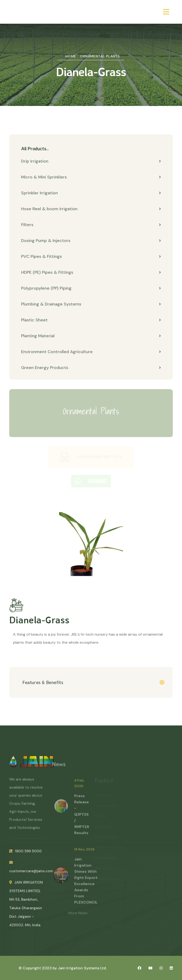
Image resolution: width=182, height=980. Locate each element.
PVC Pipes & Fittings (91, 257)
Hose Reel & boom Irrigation (91, 209)
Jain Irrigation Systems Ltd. (82, 968)
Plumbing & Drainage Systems (91, 304)
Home (71, 56)
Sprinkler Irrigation (91, 193)
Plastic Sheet (91, 320)
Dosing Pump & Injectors (91, 241)
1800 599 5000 (25, 853)
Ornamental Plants (100, 56)
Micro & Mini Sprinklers (91, 177)
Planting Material (91, 336)
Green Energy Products (91, 368)
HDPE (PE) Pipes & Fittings (91, 273)
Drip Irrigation (91, 161)
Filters (91, 225)
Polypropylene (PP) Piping (91, 288)
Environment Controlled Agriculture (91, 352)
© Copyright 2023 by (38, 968)
